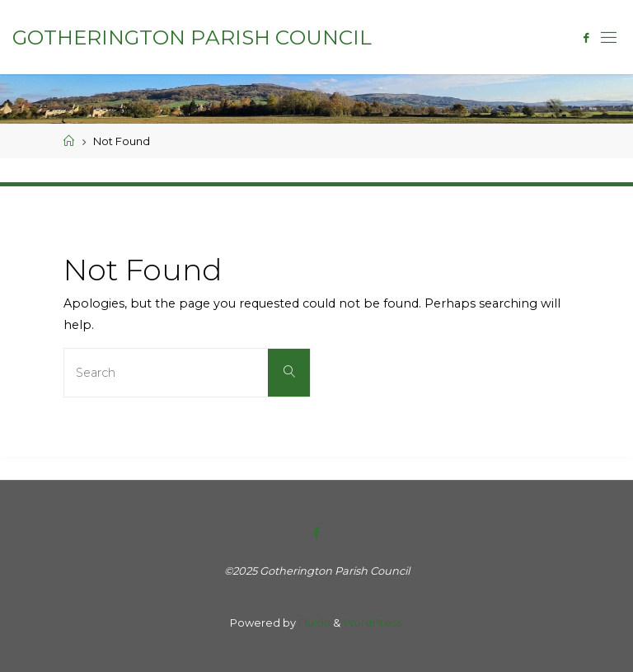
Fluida (313, 623)
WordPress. (373, 623)
